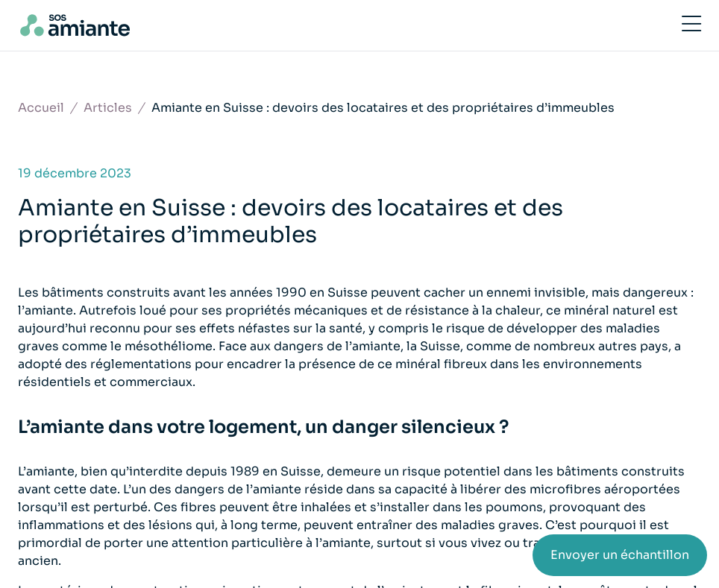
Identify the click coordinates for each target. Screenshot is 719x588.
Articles (108, 108)
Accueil (41, 108)
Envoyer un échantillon (620, 555)
